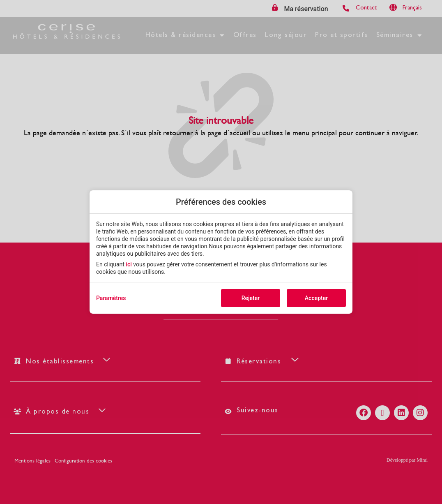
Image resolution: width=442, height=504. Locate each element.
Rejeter (251, 298)
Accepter (316, 298)
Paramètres (111, 298)
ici (129, 264)
